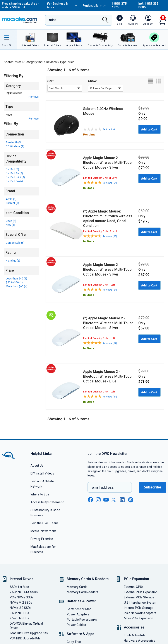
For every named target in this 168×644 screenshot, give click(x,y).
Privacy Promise (42, 539)
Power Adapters (78, 614)
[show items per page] (106, 88)
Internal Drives (22, 579)
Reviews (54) (110, 183)
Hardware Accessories (140, 641)
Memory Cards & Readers (88, 579)
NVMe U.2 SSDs (21, 608)
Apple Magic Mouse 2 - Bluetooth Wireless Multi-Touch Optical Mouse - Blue (108, 376)
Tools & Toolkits (135, 635)
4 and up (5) (13, 261)
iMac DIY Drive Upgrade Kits (29, 633)
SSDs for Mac (19, 587)
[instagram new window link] (98, 500)
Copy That (74, 642)
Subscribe (153, 487)
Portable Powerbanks (82, 620)
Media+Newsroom (43, 531)
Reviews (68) (110, 236)
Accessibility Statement (47, 502)
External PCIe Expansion (141, 592)
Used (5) (11, 221)
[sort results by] (65, 88)
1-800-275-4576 (120, 5)
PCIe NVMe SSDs (22, 597)
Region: (95, 6)
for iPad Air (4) (14, 173)
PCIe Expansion (137, 579)
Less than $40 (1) (16, 279)
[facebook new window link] (90, 500)
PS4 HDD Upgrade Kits (25, 638)
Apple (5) (11, 199)
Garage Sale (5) (15, 243)
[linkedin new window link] (123, 500)
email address (103, 487)
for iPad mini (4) (15, 177)
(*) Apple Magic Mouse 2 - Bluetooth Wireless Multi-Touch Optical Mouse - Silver (108, 323)
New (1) (10, 225)
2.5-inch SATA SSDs (24, 592)
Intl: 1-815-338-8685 (149, 5)
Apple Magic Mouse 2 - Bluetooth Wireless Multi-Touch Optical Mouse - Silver (108, 163)
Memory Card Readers (82, 592)
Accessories (134, 627)
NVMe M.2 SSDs (21, 603)
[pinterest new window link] (131, 500)
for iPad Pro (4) (15, 181)
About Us (37, 466)
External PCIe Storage (139, 597)
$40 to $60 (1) (14, 283)
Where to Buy (40, 494)
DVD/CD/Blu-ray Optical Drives (26, 626)
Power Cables (76, 625)
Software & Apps (81, 634)
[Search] (105, 20)
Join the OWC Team (44, 523)
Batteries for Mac (79, 609)
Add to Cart (149, 129)
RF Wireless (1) (15, 146)
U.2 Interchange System (141, 603)
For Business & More (63, 5)
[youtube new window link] (106, 500)
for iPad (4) (12, 170)
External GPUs (134, 587)
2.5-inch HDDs (19, 618)
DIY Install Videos (42, 473)
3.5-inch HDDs (19, 613)
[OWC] (20, 20)
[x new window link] (114, 500)
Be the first (109, 129)
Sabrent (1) (12, 203)
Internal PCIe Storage (139, 608)
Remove (34, 97)
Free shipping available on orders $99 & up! (21, 5)
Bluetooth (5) (14, 142)
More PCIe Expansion (139, 618)
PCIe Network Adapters (140, 613)
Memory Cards (77, 587)
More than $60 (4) (17, 286)
